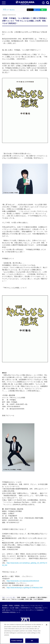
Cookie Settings (17, 641)
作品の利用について (41, 608)
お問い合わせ (6, 610)
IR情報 (11, 606)
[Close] (47, 625)
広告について (25, 606)
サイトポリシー (30, 610)
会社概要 (5, 606)
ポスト (31, 10)
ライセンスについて (36, 606)
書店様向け (5, 608)
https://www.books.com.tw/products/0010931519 (23, 581)
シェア (38, 10)
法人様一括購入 (15, 608)
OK (32, 641)
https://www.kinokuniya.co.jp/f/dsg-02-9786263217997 (25, 588)
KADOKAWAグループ (27, 608)
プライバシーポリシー (18, 610)
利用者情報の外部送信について (11, 612)
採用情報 (17, 606)
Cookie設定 (40, 610)
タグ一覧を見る (9, 10)
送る (44, 10)
